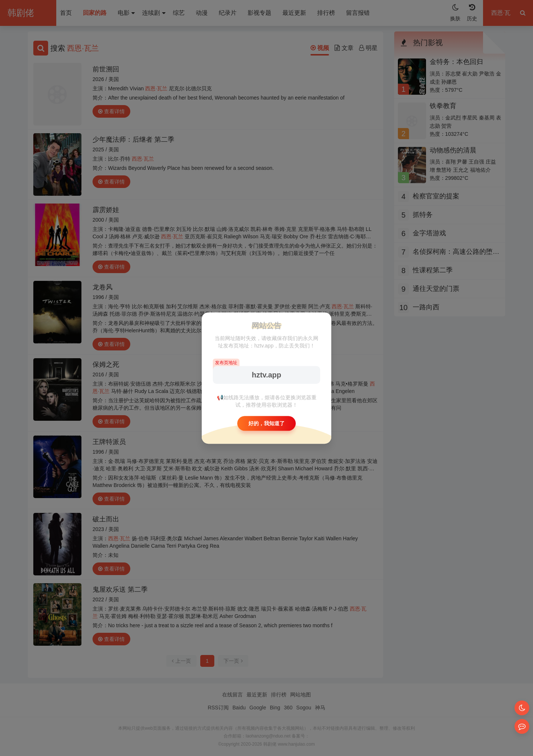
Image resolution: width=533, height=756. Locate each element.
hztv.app (266, 375)
